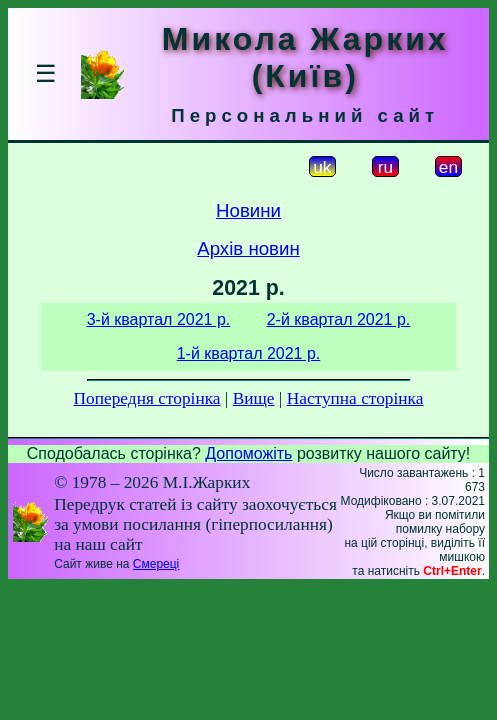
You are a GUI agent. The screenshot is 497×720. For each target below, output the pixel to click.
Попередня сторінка (147, 398)
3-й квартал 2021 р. (159, 319)
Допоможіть (248, 453)
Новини (248, 210)
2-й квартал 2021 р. (339, 319)
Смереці (156, 564)
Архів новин (248, 248)
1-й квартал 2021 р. (249, 353)
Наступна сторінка (355, 398)
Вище (254, 398)
